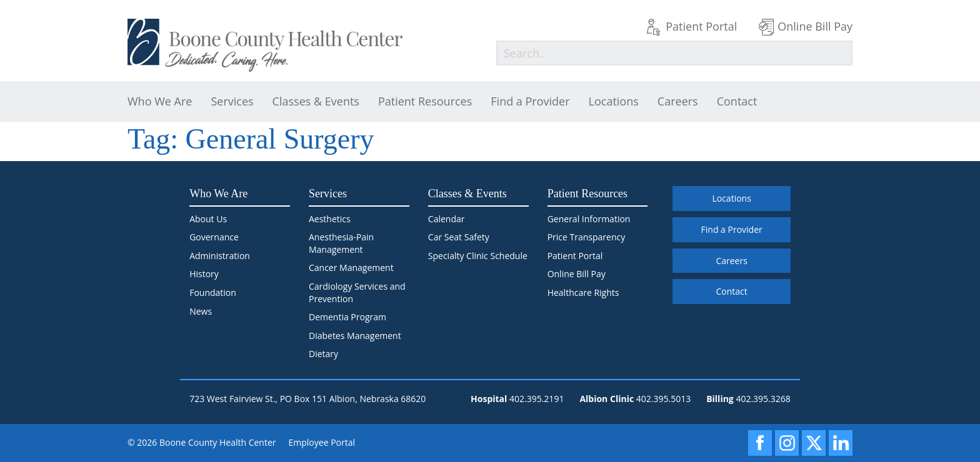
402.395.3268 (763, 399)
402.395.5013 (663, 399)
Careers (678, 101)
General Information (589, 219)
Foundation (213, 292)
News (201, 311)
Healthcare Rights (583, 292)
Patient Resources (425, 101)
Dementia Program (347, 317)
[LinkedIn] (841, 443)
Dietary (323, 354)
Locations (614, 101)
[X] (814, 443)
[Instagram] (787, 443)
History (204, 274)
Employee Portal (322, 442)
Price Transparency (587, 237)
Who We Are (160, 101)
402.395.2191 (537, 399)
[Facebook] (760, 443)
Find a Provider (530, 101)
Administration (220, 256)
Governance (214, 237)
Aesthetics (330, 219)
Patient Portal (701, 26)
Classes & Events (316, 101)
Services (232, 101)
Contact (737, 101)
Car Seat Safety (459, 237)
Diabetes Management (355, 336)
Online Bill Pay (815, 26)
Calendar (447, 219)
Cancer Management (351, 268)
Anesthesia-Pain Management (341, 243)
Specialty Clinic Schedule (478, 256)
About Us (208, 219)
